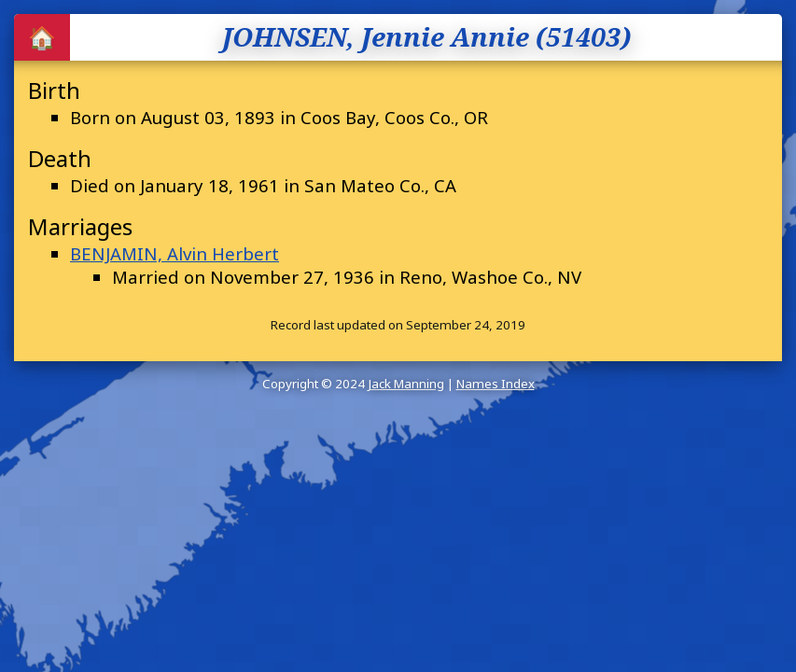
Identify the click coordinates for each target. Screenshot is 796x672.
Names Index (496, 384)
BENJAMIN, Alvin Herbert (175, 253)
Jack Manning (406, 384)
